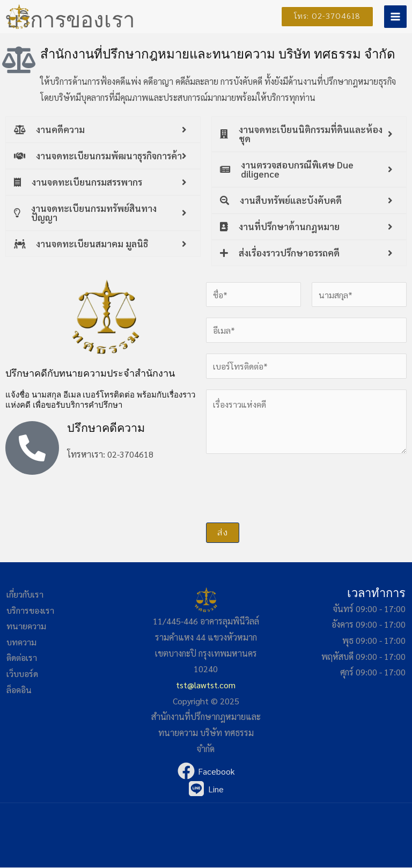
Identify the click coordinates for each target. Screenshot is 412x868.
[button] (323, 17)
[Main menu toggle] (395, 17)
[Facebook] (206, 771)
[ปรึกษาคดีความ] (32, 448)
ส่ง (223, 533)
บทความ (21, 642)
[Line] (206, 789)
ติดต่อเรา (23, 658)
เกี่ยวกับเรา (25, 595)
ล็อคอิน (19, 690)
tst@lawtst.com (206, 685)
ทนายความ (26, 626)
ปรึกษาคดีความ (107, 428)
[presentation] (288, 486)
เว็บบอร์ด (23, 674)
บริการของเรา (31, 610)
